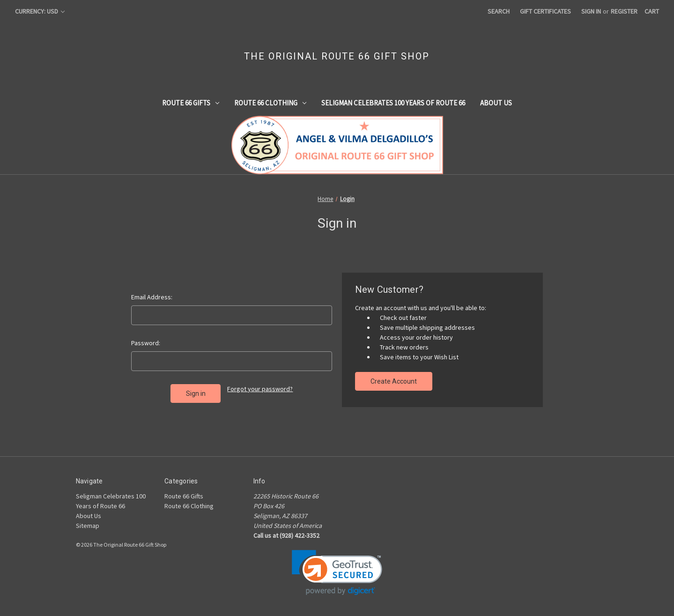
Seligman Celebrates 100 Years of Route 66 (393, 103)
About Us (496, 103)
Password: (146, 343)
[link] (337, 573)
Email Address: (152, 297)
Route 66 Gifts (191, 103)
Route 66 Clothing (270, 103)
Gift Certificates (545, 11)
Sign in (591, 11)
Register (624, 11)
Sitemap (88, 526)
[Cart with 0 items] (652, 11)
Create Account (394, 381)
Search (499, 11)
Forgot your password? (260, 389)
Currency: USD (40, 11)
